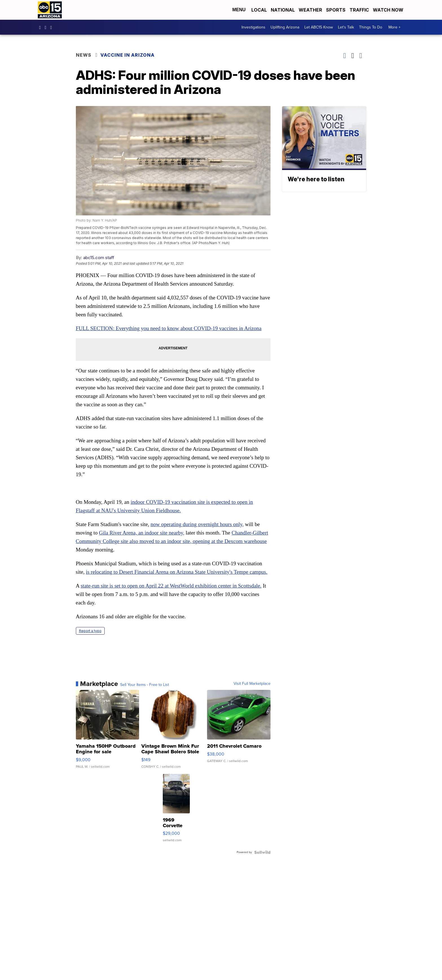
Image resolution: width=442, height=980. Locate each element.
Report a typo (90, 631)
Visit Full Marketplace (252, 684)
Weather (310, 10)
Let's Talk (346, 27)
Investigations (253, 27)
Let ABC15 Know (319, 27)
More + (394, 27)
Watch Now (389, 10)
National (283, 10)
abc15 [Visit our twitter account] (52, 27)
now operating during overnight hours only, (197, 524)
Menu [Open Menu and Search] (239, 10)
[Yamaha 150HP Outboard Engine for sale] (108, 732)
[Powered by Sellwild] (262, 852)
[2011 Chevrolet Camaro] (239, 732)
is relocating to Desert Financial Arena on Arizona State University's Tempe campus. (176, 572)
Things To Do (371, 27)
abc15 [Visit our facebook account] (41, 27)
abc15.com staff (99, 258)
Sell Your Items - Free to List (145, 685)
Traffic (359, 10)
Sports (336, 10)
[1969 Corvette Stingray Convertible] (176, 811)
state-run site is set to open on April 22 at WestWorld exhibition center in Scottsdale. (171, 586)
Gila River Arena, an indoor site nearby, (142, 533)
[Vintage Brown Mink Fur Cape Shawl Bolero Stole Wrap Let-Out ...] (173, 732)
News (84, 55)
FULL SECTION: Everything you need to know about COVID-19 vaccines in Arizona (169, 328)
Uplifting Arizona (285, 27)
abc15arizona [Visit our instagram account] (47, 27)
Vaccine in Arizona (127, 55)
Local (259, 10)
